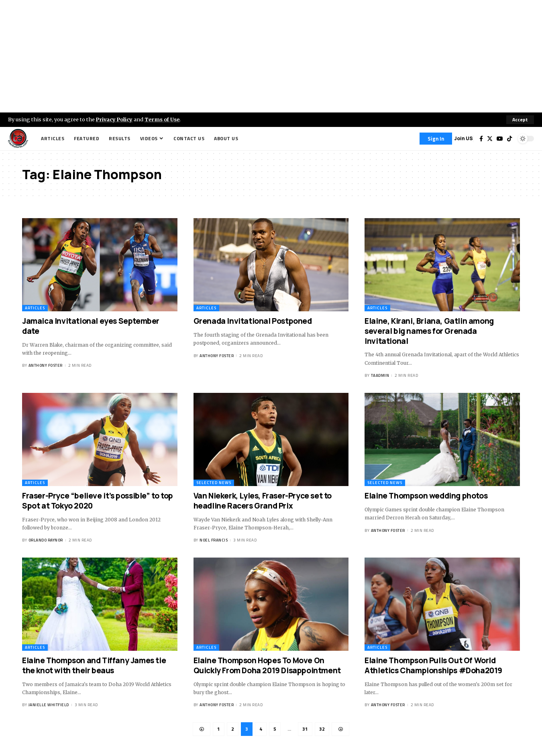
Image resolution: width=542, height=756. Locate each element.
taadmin (380, 375)
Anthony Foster (46, 366)
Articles (35, 308)
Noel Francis (214, 540)
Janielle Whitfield (49, 705)
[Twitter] (490, 139)
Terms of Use (163, 119)
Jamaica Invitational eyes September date (91, 326)
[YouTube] (500, 139)
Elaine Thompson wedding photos (426, 496)
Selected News (214, 483)
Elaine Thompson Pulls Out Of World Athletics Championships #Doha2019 (433, 665)
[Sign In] (436, 139)
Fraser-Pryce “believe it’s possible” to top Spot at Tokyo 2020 (98, 501)
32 (322, 729)
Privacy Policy (115, 119)
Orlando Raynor (46, 540)
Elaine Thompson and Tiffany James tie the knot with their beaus (94, 665)
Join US (464, 138)
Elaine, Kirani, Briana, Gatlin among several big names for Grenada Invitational (429, 331)
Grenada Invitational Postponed (253, 321)
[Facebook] (481, 139)
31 (305, 729)
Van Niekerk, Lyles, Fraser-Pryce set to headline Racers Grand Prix (263, 501)
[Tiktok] (509, 139)
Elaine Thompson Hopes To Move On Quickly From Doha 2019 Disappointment (267, 665)
